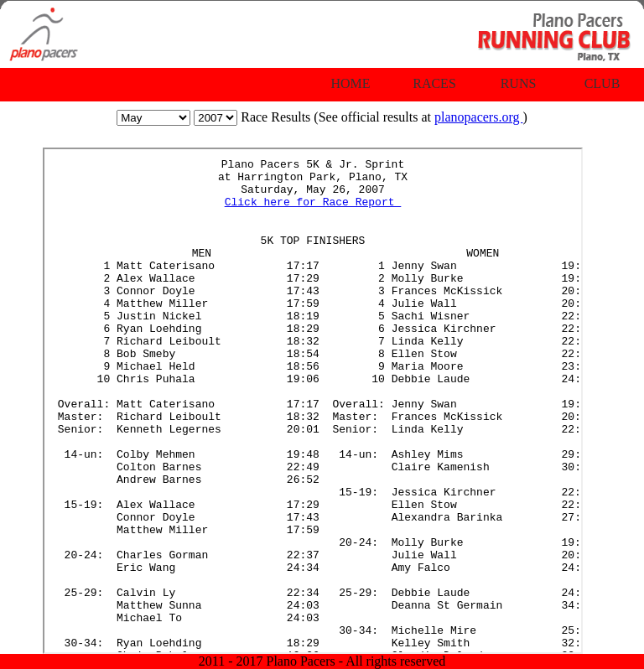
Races (434, 83)
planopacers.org (478, 117)
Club (602, 83)
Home (350, 83)
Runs (519, 83)
